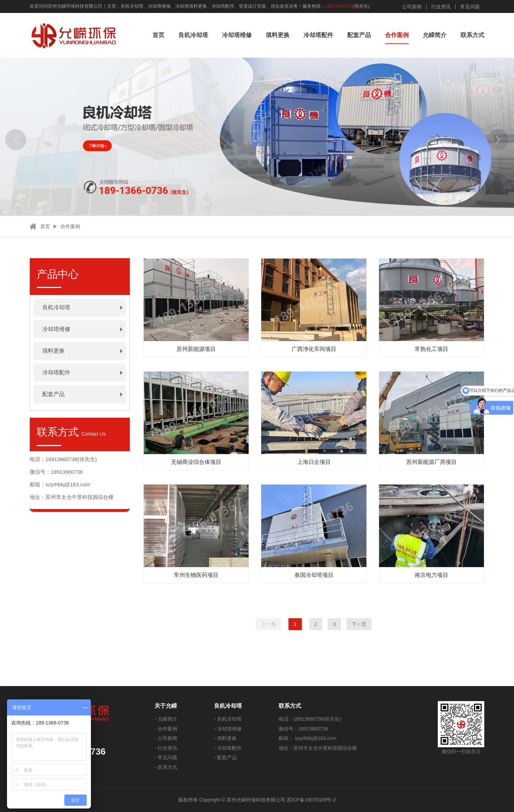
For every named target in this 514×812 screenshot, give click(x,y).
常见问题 (470, 7)
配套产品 (359, 35)
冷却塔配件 (318, 35)
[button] (16, 140)
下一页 (359, 624)
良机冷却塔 (193, 35)
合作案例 (397, 35)
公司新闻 (412, 7)
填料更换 (278, 35)
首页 (158, 35)
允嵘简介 (435, 35)
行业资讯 (441, 7)
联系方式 (472, 35)
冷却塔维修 (237, 35)
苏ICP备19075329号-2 (311, 800)
